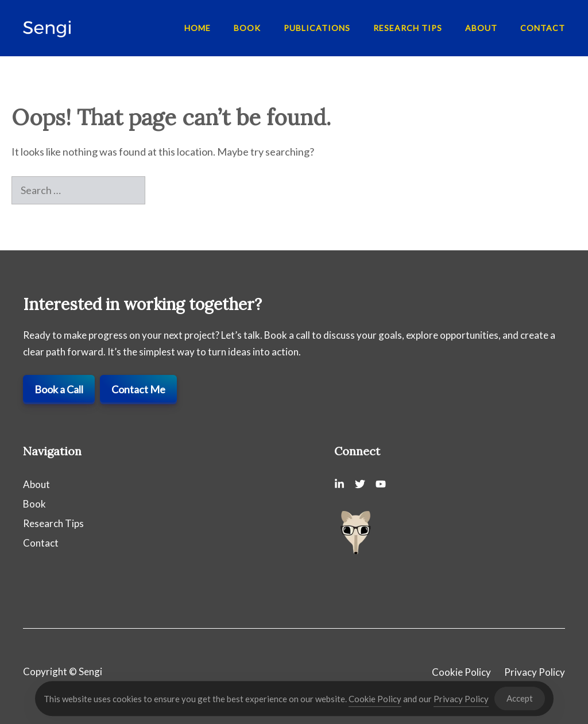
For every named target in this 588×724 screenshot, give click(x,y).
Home (198, 28)
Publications (317, 28)
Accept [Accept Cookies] (520, 701)
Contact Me (138, 389)
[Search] (164, 190)
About (481, 28)
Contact (543, 28)
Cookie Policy (461, 672)
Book (247, 28)
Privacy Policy (535, 672)
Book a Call (59, 389)
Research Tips (408, 28)
